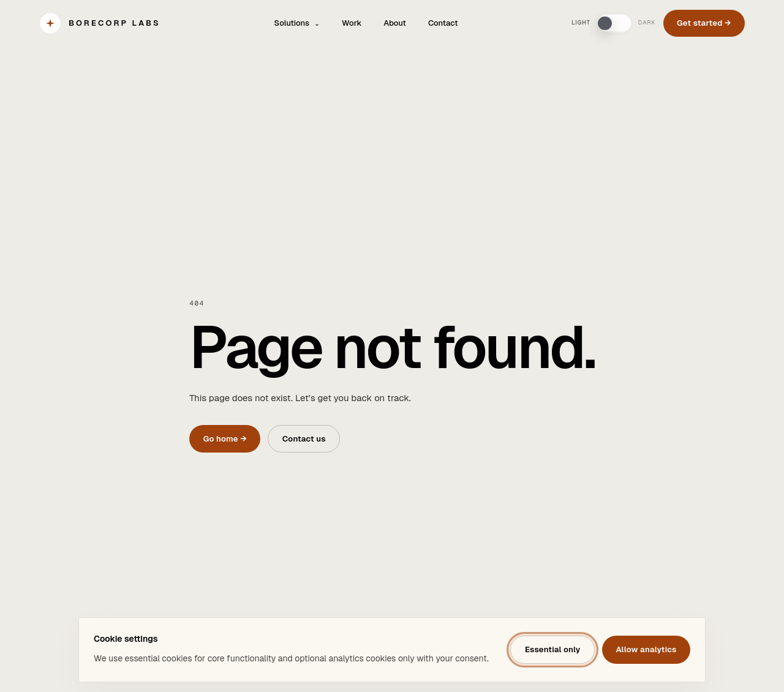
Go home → (225, 439)
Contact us (304, 439)
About (395, 23)
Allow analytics (646, 649)
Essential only (553, 649)
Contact (443, 23)
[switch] (614, 23)
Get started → (704, 23)
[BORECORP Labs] (100, 23)
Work (352, 23)
